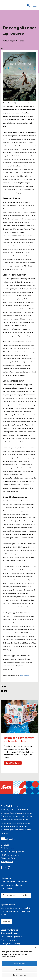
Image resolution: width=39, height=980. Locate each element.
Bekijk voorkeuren (19, 975)
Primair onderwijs (9, 940)
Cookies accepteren (19, 964)
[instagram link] (9, 868)
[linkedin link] (5, 868)
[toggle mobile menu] (34, 6)
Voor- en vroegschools (11, 937)
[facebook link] (2, 868)
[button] (36, 947)
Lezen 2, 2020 (24, 675)
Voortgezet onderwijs (11, 943)
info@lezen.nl (7, 862)
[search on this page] (28, 6)
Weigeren (19, 969)
